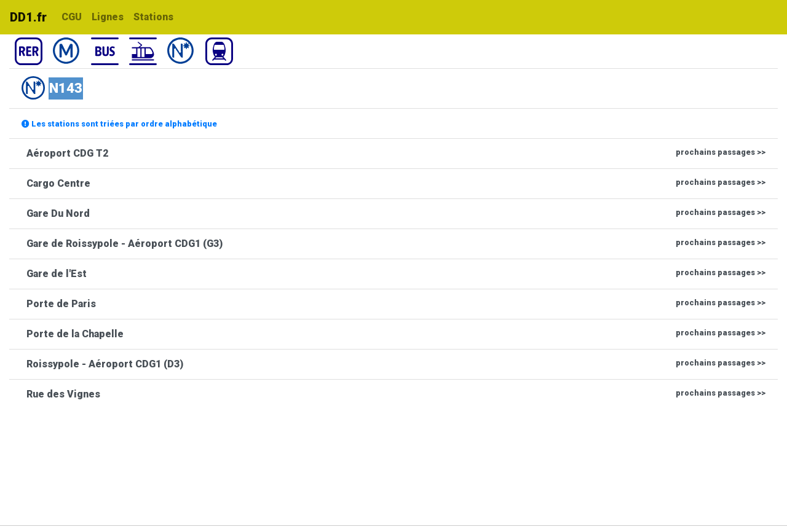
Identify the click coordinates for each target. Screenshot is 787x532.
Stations (153, 17)
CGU (72, 17)
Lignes (108, 17)
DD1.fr (28, 17)
